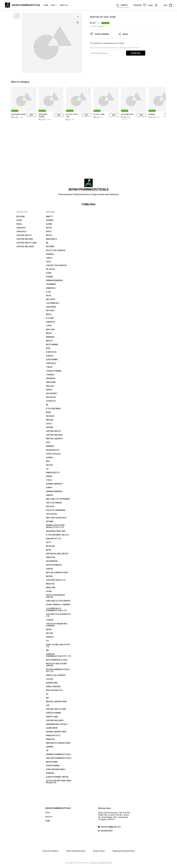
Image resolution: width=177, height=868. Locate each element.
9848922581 (107, 831)
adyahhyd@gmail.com (111, 827)
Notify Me (136, 53)
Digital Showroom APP (101, 863)
